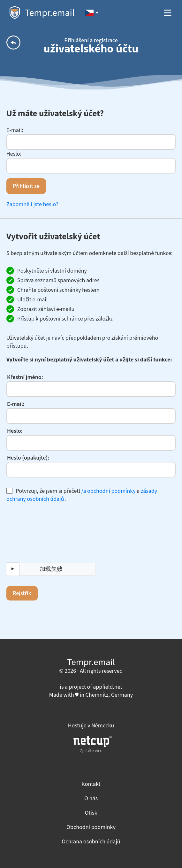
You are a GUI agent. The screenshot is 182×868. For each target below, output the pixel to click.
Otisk (91, 813)
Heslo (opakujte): (28, 458)
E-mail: (15, 130)
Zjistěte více (93, 745)
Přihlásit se (26, 186)
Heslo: (14, 154)
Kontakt (91, 784)
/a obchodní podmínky (109, 491)
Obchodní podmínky (91, 827)
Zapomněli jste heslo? (32, 204)
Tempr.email (42, 13)
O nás (91, 798)
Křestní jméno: (25, 377)
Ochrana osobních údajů (91, 842)
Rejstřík (22, 593)
